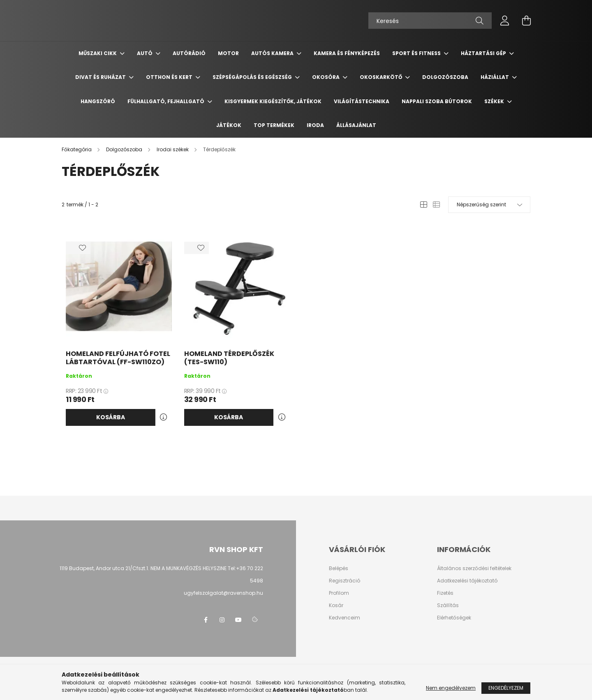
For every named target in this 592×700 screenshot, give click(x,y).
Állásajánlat (356, 125)
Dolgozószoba (445, 77)
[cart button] (526, 21)
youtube (238, 620)
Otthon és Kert (170, 77)
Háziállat (495, 77)
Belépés (339, 568)
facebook (206, 620)
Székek (495, 101)
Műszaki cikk (98, 53)
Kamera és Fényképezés (347, 53)
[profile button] (505, 21)
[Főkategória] (77, 149)
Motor (228, 53)
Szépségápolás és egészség (253, 77)
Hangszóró (98, 101)
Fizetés (445, 593)
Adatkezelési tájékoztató (467, 581)
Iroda (315, 125)
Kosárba (111, 417)
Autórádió (189, 53)
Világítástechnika (362, 101)
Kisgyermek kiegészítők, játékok (273, 101)
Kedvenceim (345, 618)
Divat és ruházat (101, 77)
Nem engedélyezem (451, 688)
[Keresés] (430, 21)
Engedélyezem (506, 688)
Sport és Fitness (417, 53)
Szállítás (448, 605)
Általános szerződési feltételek (474, 568)
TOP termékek (274, 125)
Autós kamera (273, 53)
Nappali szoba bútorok (437, 101)
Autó (145, 53)
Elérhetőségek (454, 618)
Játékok (229, 125)
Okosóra (326, 77)
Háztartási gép (484, 53)
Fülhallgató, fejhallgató (166, 101)
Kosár (336, 605)
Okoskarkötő (382, 77)
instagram (222, 620)
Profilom (339, 593)
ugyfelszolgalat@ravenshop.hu (223, 593)
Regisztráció (345, 581)
